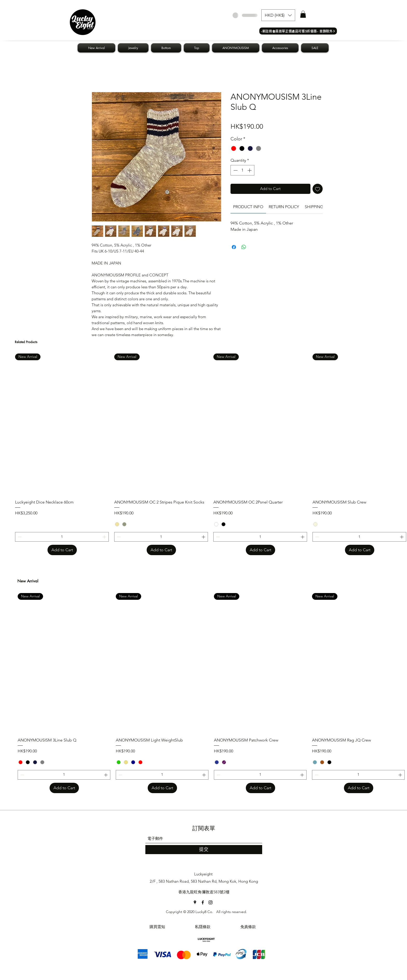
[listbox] (278, 15)
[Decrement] (235, 170)
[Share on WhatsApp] (244, 247)
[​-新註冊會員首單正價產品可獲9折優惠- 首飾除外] (298, 31)
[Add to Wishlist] (318, 189)
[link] (248, 207)
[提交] (204, 850)
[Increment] (250, 170)
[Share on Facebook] (234, 247)
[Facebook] (203, 902)
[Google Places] (195, 902)
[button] (278, 15)
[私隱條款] (203, 927)
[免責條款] (248, 927)
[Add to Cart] (62, 550)
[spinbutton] (242, 170)
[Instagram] (211, 902)
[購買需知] (157, 927)
